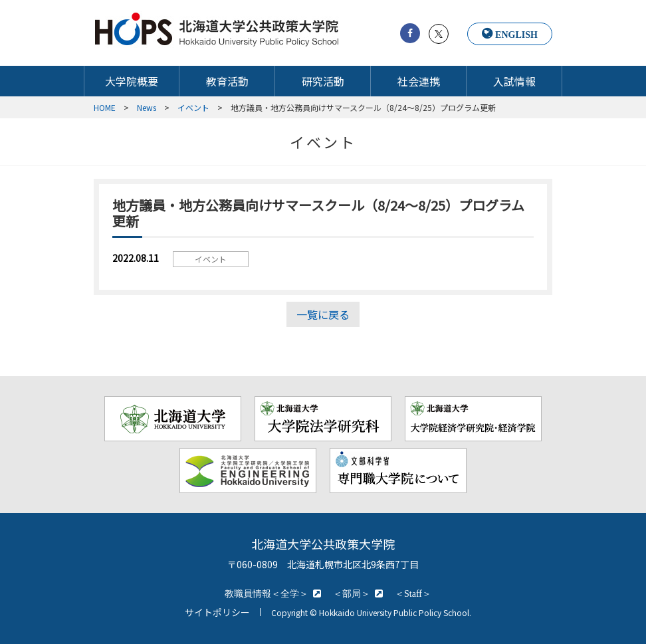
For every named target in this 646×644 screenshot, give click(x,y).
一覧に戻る (323, 314)
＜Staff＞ (413, 593)
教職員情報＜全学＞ (267, 593)
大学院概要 (132, 81)
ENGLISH (516, 35)
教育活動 (227, 81)
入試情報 (514, 81)
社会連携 (419, 81)
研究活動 (323, 81)
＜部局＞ (352, 593)
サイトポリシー (217, 612)
